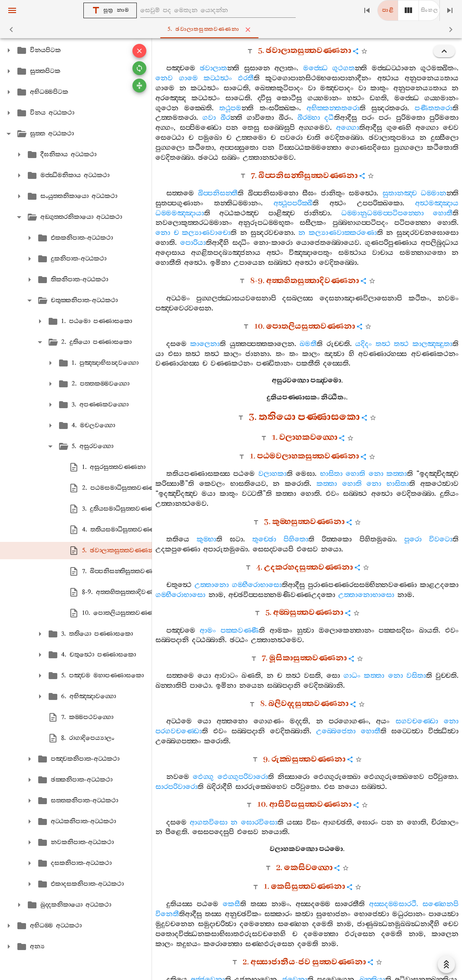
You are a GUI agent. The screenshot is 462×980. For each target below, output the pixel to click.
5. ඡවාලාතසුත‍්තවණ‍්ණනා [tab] (233, 30)
